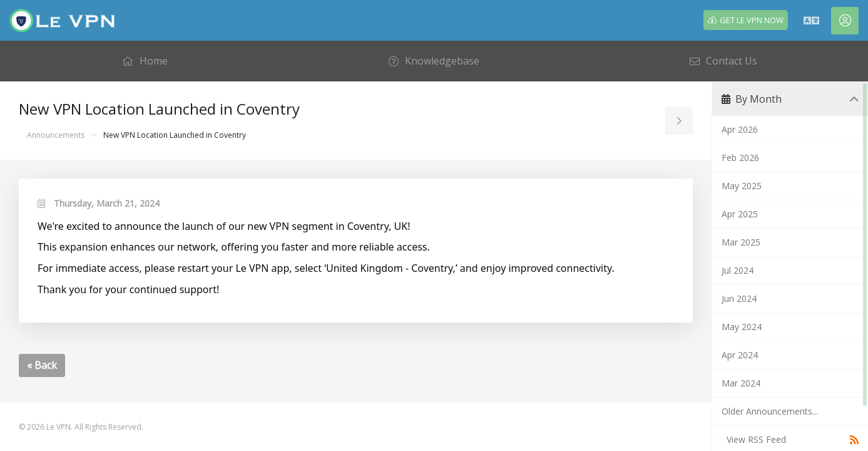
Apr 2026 (740, 129)
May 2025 (742, 186)
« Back (42, 365)
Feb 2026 (740, 158)
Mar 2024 (741, 383)
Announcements (56, 135)
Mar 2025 (741, 242)
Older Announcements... (770, 411)
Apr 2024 (740, 355)
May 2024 (742, 327)
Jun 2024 (739, 298)
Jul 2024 (738, 270)
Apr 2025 (740, 214)
